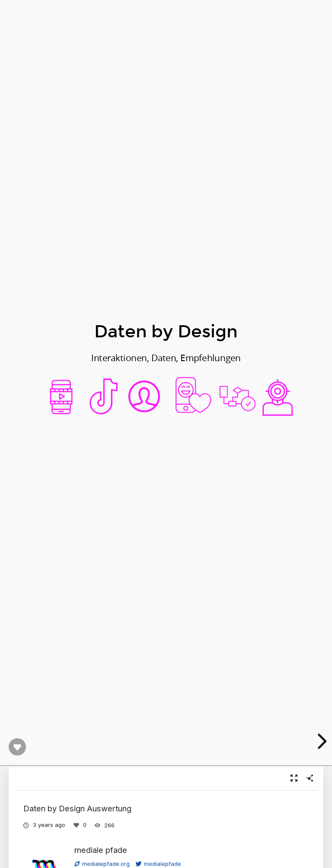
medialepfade (158, 864)
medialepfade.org (102, 864)
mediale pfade (101, 850)
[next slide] (321, 741)
